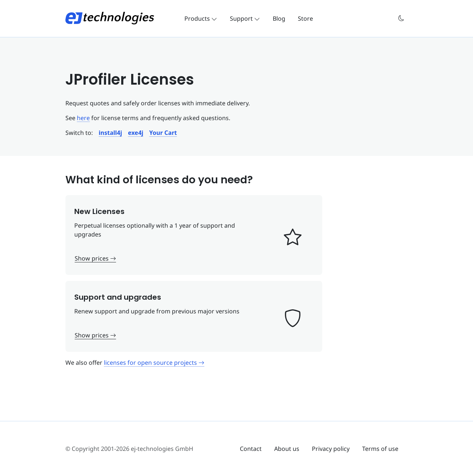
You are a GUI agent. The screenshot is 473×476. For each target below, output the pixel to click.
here (83, 118)
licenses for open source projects (154, 363)
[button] (401, 18)
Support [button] (245, 18)
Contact (251, 449)
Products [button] (201, 18)
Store (305, 18)
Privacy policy (331, 449)
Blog (279, 18)
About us (287, 449)
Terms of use (380, 449)
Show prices (95, 258)
